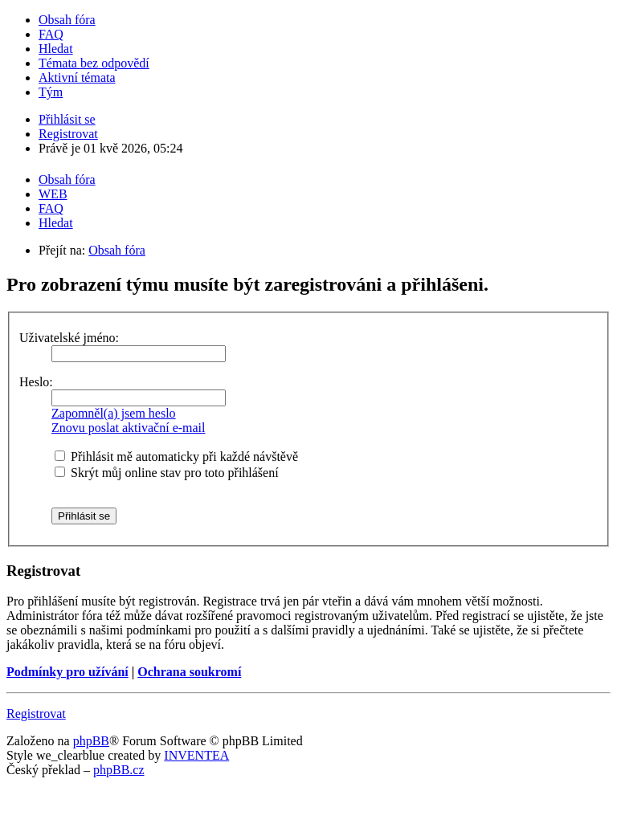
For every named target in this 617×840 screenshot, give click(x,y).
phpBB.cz (119, 770)
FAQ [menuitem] (51, 34)
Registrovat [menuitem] (68, 134)
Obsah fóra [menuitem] (67, 20)
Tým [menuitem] (51, 92)
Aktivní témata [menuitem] (77, 77)
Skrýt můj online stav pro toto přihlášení (167, 473)
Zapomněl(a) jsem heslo (114, 413)
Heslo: (36, 382)
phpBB (91, 741)
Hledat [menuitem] (56, 49)
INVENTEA (196, 755)
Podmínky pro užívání (67, 672)
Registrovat (36, 714)
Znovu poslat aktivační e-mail (129, 428)
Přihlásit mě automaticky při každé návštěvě (176, 457)
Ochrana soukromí (189, 672)
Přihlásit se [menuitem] (67, 119)
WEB (53, 194)
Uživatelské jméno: (69, 338)
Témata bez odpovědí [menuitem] (94, 63)
